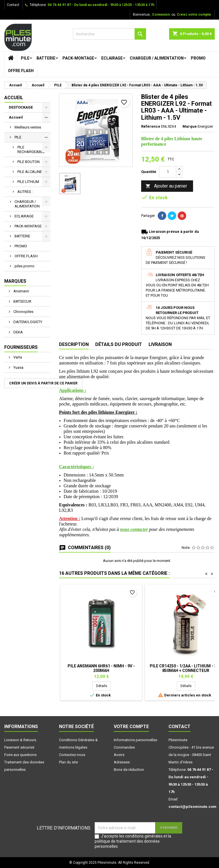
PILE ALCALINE (30, 172)
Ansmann (21, 291)
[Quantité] (168, 172)
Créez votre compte (194, 15)
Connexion (161, 15)
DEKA (18, 332)
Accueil (14, 98)
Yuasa (18, 367)
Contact (13, 5)
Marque (190, 126)
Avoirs (119, 755)
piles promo (25, 266)
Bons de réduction (129, 770)
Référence (151, 126)
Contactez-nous (72, 755)
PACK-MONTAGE (78, 58)
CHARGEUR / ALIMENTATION (157, 58)
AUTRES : (25, 192)
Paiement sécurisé (19, 747)
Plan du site (68, 762)
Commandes (124, 747)
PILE (25, 58)
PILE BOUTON (29, 162)
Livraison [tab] (160, 344)
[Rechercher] (109, 34)
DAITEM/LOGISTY (27, 322)
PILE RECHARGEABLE (31, 149)
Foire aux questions (20, 755)
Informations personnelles (135, 740)
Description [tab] (74, 344)
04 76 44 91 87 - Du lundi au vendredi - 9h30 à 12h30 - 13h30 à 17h (101, 5)
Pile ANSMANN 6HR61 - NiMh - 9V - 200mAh (101, 668)
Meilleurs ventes (28, 127)
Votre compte (131, 727)
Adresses (122, 762)
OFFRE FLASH (21, 71)
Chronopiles (23, 312)
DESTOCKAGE (21, 107)
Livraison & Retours (20, 740)
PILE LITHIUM (28, 182)
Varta (17, 357)
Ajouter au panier (166, 186)
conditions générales (144, 836)
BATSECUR (22, 301)
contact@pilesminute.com (192, 807)
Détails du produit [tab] (119, 344)
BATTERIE (46, 58)
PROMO (198, 58)
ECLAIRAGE (112, 58)
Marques (15, 281)
